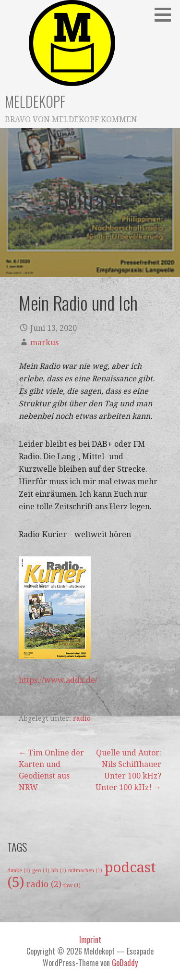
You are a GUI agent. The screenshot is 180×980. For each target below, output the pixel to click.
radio (82, 718)
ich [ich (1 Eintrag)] (59, 871)
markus (44, 343)
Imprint (90, 940)
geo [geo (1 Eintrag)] (41, 871)
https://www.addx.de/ (58, 680)
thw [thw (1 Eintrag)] (72, 886)
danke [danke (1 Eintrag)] (19, 871)
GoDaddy (125, 963)
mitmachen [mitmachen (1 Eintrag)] (85, 871)
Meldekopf (35, 101)
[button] (166, 14)
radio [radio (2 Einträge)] (44, 884)
